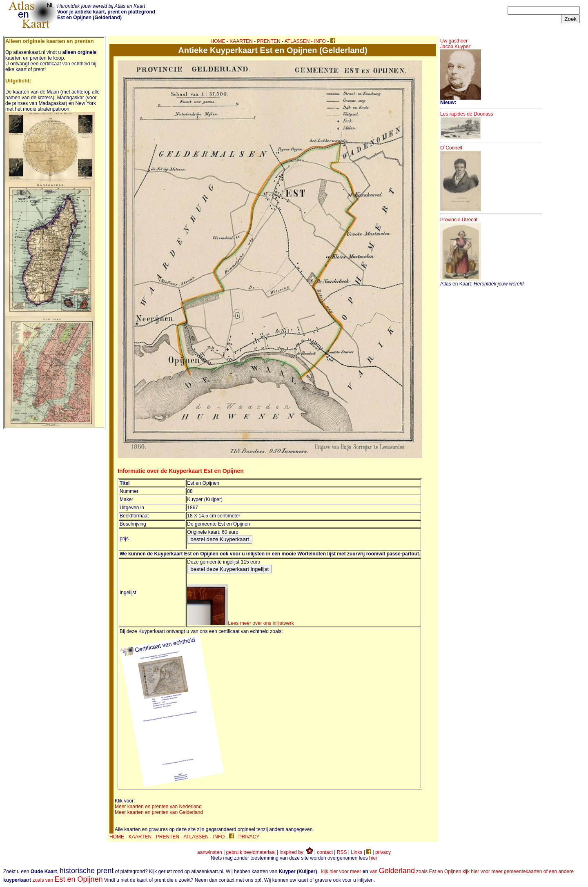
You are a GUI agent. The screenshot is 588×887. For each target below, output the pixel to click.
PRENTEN (268, 41)
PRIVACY (249, 837)
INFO (320, 41)
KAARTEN (241, 41)
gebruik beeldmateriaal (251, 852)
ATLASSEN (297, 41)
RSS (342, 852)
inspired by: (296, 852)
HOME (218, 41)
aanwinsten (210, 852)
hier (373, 858)
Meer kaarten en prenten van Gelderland (159, 812)
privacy (383, 852)
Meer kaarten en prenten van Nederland (158, 807)
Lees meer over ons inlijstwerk (240, 623)
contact (325, 852)
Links (356, 852)
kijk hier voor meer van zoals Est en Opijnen (391, 871)
